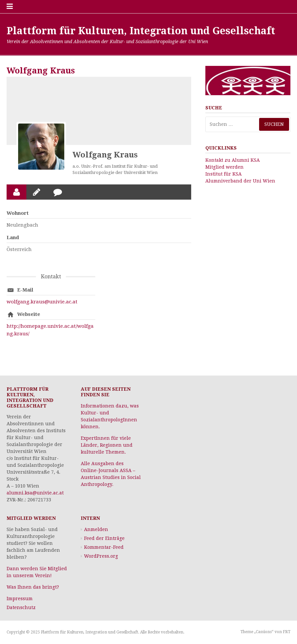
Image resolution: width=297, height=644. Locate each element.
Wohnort (18, 213)
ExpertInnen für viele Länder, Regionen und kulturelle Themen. (107, 445)
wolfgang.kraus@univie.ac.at (42, 302)
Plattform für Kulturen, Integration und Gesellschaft (141, 31)
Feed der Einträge (104, 538)
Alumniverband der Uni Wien (240, 181)
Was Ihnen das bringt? (33, 587)
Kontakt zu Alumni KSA (233, 160)
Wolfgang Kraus (105, 155)
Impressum (20, 599)
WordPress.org (101, 556)
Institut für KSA (223, 174)
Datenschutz (21, 607)
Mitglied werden (224, 167)
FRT (287, 632)
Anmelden (96, 529)
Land (13, 238)
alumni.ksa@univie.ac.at (35, 493)
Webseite (29, 314)
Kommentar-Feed (104, 547)
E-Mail (25, 290)
